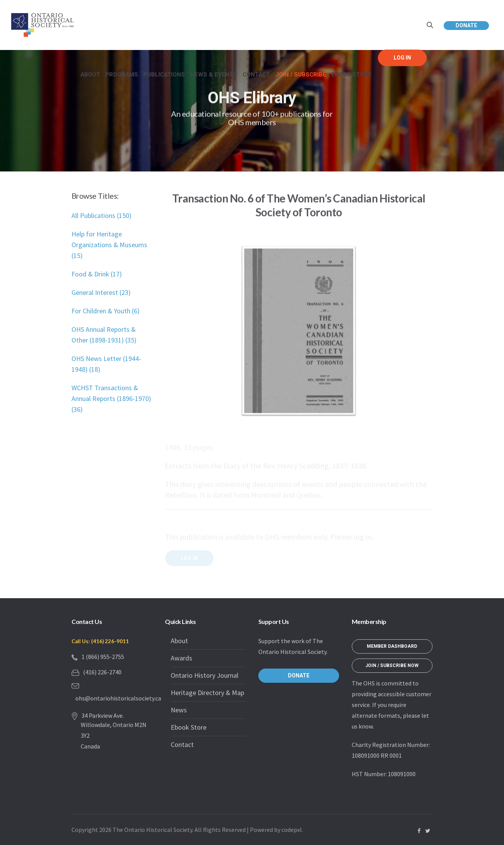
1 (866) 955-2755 (103, 657)
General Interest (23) (101, 292)
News (179, 710)
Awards (181, 658)
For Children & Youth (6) (106, 311)
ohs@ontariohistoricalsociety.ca (118, 698)
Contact (182, 744)
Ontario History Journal (205, 675)
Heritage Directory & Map (207, 693)
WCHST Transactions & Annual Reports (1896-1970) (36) (111, 398)
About (179, 641)
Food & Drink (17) (97, 274)
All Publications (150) (101, 215)
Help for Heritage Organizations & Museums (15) (109, 245)
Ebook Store (189, 727)
